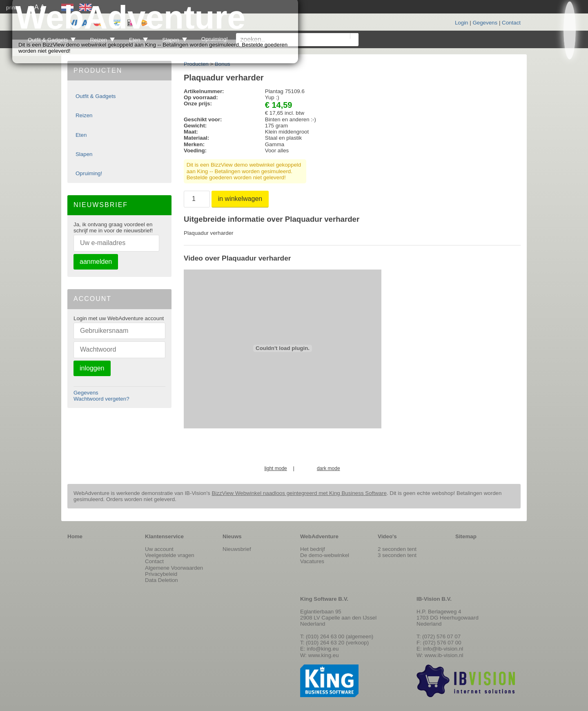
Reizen (84, 115)
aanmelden (96, 262)
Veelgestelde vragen (170, 555)
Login (462, 23)
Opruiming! (89, 173)
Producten (196, 64)
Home (75, 536)
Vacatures (312, 561)
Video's (387, 536)
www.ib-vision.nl (444, 655)
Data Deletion (161, 580)
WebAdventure (319, 536)
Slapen (84, 154)
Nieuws (232, 536)
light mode (275, 469)
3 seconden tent (397, 555)
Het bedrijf (313, 549)
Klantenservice (164, 536)
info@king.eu (323, 649)
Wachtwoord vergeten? (101, 399)
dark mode (329, 469)
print (11, 8)
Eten (81, 135)
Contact (511, 23)
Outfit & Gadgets (96, 96)
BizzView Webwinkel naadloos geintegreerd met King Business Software (299, 493)
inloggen (92, 368)
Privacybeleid (161, 574)
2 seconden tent (397, 549)
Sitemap (466, 536)
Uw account (159, 549)
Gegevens (485, 23)
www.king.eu (324, 655)
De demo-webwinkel (325, 555)
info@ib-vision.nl (443, 649)
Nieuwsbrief (237, 549)
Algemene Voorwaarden (174, 568)
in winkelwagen (240, 199)
